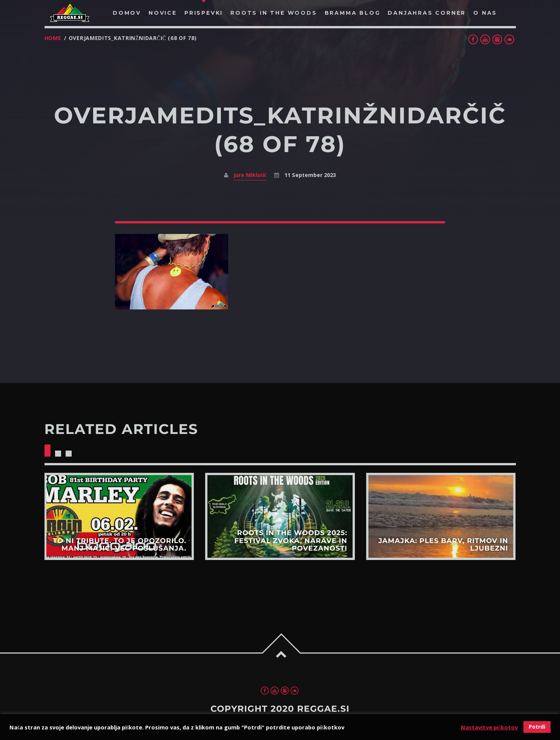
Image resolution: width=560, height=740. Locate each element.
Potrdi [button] (537, 727)
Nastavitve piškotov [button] (489, 727)
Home (53, 38)
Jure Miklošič (250, 175)
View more (119, 516)
